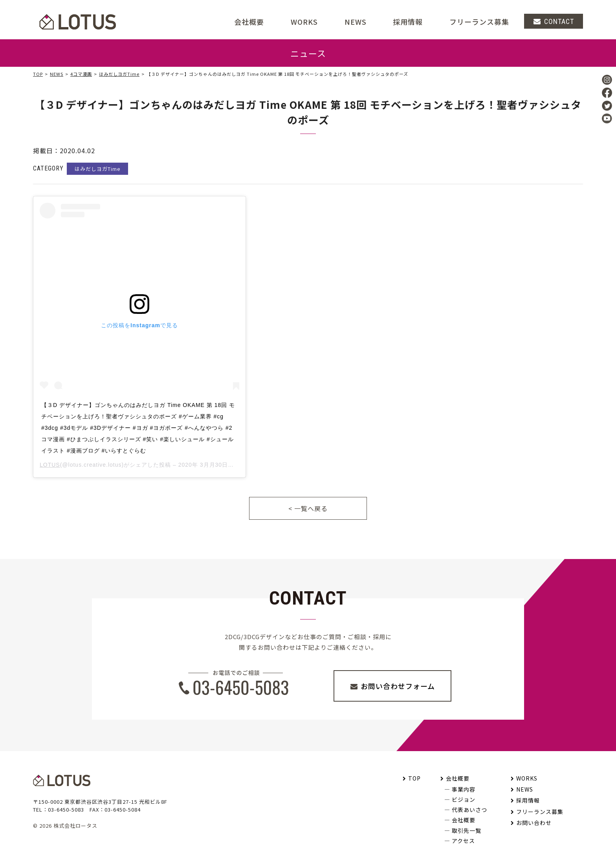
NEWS (356, 22)
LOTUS (50, 465)
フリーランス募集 (479, 22)
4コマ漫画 (81, 74)
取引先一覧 (467, 830)
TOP (38, 74)
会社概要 (458, 778)
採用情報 (408, 22)
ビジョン (464, 799)
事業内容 (464, 789)
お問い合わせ (534, 823)
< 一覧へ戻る (308, 508)
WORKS (304, 22)
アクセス (463, 841)
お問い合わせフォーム (398, 686)
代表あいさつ (469, 810)
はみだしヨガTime (119, 74)
